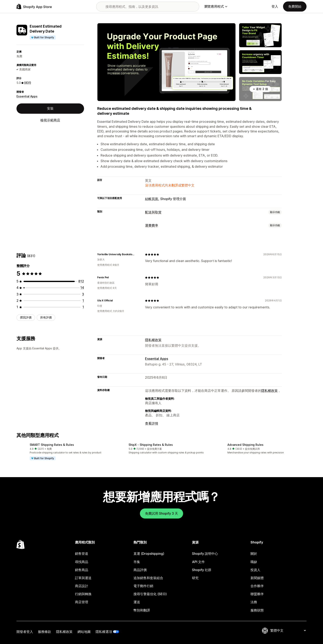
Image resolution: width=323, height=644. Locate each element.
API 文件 (198, 562)
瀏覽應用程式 (216, 6)
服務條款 (44, 632)
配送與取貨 (153, 212)
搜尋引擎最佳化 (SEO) (150, 594)
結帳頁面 (152, 199)
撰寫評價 (26, 317)
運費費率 (152, 225)
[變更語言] (288, 630)
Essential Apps (27, 96)
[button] (63, 452)
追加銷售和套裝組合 (148, 578)
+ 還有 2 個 (260, 89)
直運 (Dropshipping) (149, 554)
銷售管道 (82, 554)
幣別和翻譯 (142, 610)
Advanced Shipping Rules (245, 445)
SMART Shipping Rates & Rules (52, 445)
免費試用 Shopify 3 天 (161, 513)
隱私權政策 (153, 340)
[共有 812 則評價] (81, 281)
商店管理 (82, 602)
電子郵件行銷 (143, 586)
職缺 (254, 562)
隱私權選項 (104, 632)
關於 (254, 554)
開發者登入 (25, 632)
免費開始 (295, 6)
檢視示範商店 (50, 120)
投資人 (255, 570)
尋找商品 (82, 562)
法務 (254, 602)
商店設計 (82, 586)
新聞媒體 (257, 578)
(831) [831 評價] (28, 83)
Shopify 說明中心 (205, 554)
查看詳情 (152, 423)
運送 (137, 602)
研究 (195, 578)
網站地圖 (84, 632)
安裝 (50, 108)
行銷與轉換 (83, 594)
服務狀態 (257, 610)
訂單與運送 (83, 578)
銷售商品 (82, 570)
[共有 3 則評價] (83, 294)
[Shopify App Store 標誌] (34, 6)
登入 (275, 6)
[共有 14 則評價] (82, 288)
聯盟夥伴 (257, 594)
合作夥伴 (257, 586)
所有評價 (46, 317)
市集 (137, 562)
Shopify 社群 (202, 570)
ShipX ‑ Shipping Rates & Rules (151, 445)
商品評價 (140, 570)
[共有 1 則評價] (83, 301)
